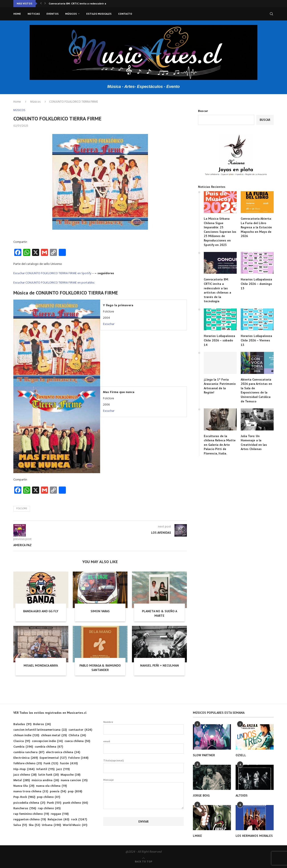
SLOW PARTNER (204, 755)
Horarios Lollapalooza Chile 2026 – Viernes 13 (256, 340)
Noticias (34, 14)
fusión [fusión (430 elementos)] (69, 764)
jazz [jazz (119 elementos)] (63, 769)
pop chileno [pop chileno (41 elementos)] (49, 797)
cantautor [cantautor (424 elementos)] (80, 730)
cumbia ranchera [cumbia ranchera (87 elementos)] (29, 752)
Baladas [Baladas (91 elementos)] (22, 724)
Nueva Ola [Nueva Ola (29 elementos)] (24, 786)
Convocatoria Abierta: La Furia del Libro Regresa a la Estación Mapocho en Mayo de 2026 (256, 227)
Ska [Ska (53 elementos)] (34, 825)
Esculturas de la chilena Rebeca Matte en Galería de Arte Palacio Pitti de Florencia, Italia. (220, 445)
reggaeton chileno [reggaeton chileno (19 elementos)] (30, 820)
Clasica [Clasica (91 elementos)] (22, 741)
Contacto (125, 14)
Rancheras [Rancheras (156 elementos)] (25, 808)
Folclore (22, 509)
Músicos (71, 14)
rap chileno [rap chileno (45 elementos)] (49, 808)
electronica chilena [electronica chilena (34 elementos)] (63, 752)
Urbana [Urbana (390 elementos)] (51, 825)
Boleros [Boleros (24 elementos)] (42, 724)
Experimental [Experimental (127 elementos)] (53, 758)
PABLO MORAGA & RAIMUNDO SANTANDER (100, 668)
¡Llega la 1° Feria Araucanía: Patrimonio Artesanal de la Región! (220, 386)
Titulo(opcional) (144, 766)
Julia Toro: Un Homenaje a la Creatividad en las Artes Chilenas (254, 443)
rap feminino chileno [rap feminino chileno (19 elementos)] (31, 814)
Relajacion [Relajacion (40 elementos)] (58, 820)
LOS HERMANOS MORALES (254, 836)
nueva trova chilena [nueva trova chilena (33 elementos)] (31, 792)
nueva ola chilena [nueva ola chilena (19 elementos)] (51, 786)
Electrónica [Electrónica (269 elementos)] (26, 758)
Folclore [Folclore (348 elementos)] (78, 758)
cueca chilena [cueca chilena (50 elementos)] (77, 741)
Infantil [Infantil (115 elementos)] (45, 769)
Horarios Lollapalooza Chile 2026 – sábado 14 (219, 340)
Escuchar (109, 324)
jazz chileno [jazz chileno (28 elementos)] (25, 775)
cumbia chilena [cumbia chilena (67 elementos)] (49, 747)
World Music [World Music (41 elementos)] (75, 825)
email (144, 747)
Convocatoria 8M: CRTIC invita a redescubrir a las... (81, 3)
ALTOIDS (242, 795)
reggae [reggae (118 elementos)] (60, 814)
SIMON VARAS (100, 611)
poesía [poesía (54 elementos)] (58, 792)
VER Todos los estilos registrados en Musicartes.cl (50, 713)
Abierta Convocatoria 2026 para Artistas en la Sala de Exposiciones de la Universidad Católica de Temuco (256, 390)
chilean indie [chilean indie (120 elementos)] (26, 735)
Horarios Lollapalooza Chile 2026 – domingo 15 (256, 284)
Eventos (53, 14)
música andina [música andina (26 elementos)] (45, 780)
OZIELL (241, 755)
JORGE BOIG (201, 795)
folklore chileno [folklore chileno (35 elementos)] (28, 764)
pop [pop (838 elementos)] (75, 792)
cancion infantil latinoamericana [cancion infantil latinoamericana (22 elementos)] (40, 730)
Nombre (144, 727)
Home (17, 14)
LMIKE (197, 836)
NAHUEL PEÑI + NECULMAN (160, 665)
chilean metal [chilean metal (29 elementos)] (54, 735)
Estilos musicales (99, 14)
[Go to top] (143, 862)
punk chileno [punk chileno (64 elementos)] (75, 803)
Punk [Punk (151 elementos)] (54, 803)
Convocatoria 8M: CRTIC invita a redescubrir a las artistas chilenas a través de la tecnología (217, 290)
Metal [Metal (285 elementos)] (22, 780)
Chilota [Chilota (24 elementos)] (77, 735)
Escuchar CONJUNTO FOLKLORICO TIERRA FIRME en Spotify (52, 273)
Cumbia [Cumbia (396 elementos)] (23, 747)
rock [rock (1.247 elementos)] (79, 820)
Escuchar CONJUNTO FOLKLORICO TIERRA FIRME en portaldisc (54, 283)
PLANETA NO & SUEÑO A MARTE (160, 613)
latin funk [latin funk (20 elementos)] (49, 775)
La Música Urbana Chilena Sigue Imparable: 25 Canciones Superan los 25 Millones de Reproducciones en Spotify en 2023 (220, 232)
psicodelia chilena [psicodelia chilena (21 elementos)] (29, 803)
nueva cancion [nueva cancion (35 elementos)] (74, 780)
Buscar (203, 111)
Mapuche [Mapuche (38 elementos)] (70, 775)
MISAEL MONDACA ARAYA (41, 665)
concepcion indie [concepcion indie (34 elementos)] (47, 741)
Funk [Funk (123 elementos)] (51, 764)
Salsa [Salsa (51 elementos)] (20, 825)
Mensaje (144, 782)
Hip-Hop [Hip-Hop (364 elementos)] (24, 769)
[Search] (271, 14)
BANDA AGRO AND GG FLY (41, 611)
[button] (41, 4)
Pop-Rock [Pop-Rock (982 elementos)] (24, 797)
